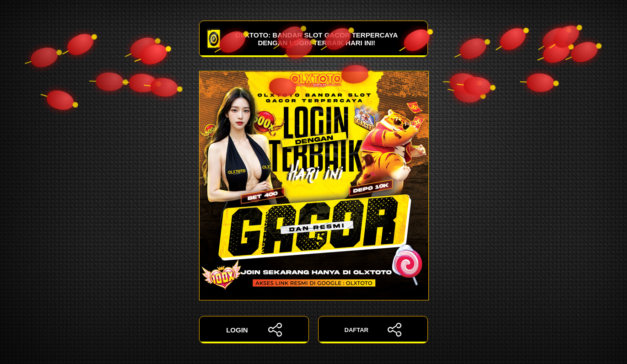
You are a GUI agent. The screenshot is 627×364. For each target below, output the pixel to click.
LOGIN (254, 330)
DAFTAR (373, 330)
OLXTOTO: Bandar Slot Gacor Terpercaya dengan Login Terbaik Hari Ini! (313, 39)
